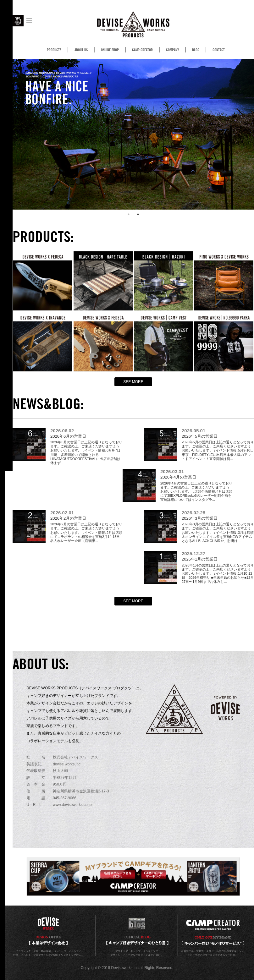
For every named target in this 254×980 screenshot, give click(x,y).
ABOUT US (81, 50)
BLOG (196, 50)
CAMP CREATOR (142, 50)
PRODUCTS (54, 50)
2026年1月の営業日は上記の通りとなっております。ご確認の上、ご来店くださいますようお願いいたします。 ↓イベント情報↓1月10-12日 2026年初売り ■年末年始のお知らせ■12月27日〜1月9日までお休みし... (218, 567)
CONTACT (219, 50)
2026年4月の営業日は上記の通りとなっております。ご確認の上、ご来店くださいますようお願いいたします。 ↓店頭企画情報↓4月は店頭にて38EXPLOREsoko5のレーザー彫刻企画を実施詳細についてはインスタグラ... (196, 485)
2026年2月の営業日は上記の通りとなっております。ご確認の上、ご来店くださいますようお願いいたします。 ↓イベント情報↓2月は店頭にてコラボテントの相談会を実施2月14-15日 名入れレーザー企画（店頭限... (87, 526)
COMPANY (172, 50)
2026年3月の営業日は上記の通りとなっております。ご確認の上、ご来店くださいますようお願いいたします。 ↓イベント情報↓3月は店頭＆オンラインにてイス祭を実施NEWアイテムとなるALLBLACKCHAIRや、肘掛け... (218, 526)
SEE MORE (133, 382)
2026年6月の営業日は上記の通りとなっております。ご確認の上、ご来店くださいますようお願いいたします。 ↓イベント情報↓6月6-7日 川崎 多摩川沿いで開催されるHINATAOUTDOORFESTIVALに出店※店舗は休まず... (87, 447)
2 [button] (138, 214)
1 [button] (129, 214)
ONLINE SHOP (110, 50)
